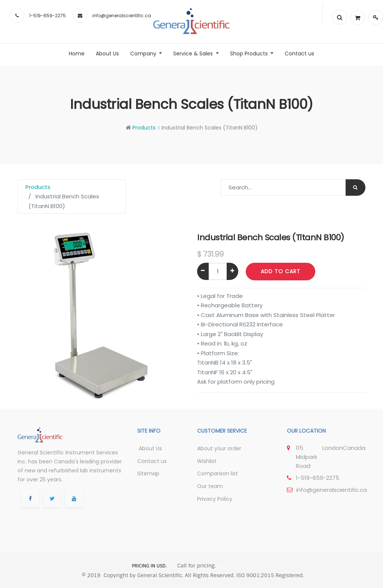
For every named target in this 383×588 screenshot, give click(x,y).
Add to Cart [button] (281, 271)
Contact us (152, 461)
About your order (219, 448)
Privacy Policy (215, 499)
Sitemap (148, 473)
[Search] (356, 188)
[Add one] (232, 271)
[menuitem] (77, 54)
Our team (210, 486)
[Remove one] (203, 271)
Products (144, 128)
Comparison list (217, 473)
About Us (150, 448)
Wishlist (207, 461)
